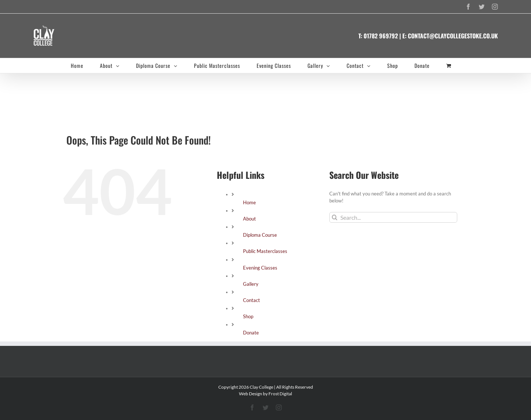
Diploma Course (260, 235)
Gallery (251, 284)
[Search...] (393, 217)
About (249, 219)
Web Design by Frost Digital (265, 394)
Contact (251, 300)
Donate (251, 333)
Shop (248, 316)
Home (249, 202)
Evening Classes (260, 268)
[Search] (335, 217)
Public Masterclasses (265, 251)
